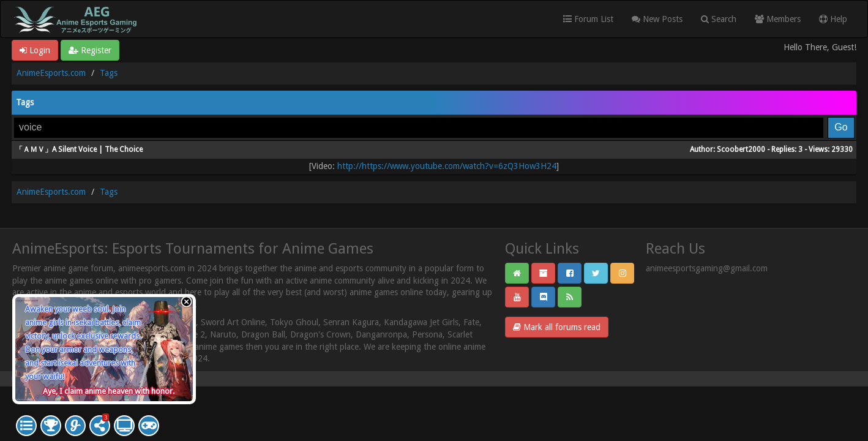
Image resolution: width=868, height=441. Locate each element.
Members (778, 19)
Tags (109, 73)
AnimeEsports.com (51, 73)
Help (833, 19)
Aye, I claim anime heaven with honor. (109, 391)
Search (719, 19)
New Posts (657, 19)
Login (35, 50)
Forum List (588, 19)
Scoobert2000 (741, 149)
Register (90, 50)
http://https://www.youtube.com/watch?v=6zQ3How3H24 (447, 166)
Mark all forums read (557, 327)
